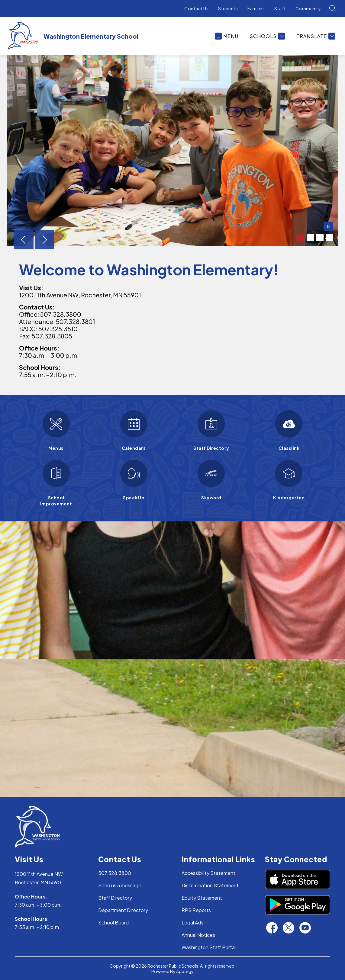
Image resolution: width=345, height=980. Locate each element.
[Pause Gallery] (328, 227)
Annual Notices (198, 935)
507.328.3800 (115, 873)
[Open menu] (227, 36)
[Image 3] (320, 237)
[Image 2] (310, 237)
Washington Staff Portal (209, 947)
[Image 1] (301, 237)
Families (256, 8)
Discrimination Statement (210, 885)
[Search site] (333, 8)
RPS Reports (196, 910)
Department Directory (123, 910)
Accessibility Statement (208, 873)
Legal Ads (192, 922)
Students (228, 8)
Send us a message (120, 885)
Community (308, 8)
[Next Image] (44, 240)
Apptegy (185, 971)
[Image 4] (330, 237)
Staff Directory (115, 898)
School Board (113, 922)
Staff (280, 8)
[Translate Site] (315, 36)
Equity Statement (202, 898)
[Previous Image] (24, 240)
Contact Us (196, 8)
